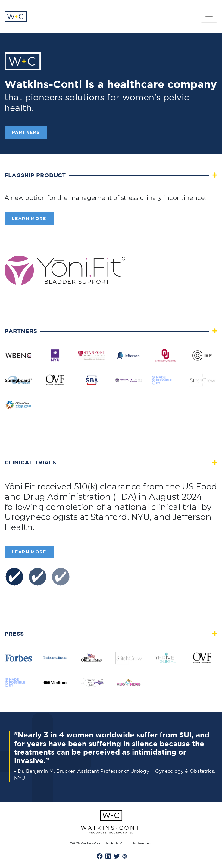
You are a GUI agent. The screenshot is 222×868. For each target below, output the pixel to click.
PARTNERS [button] (26, 132)
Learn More (29, 219)
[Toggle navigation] (209, 17)
